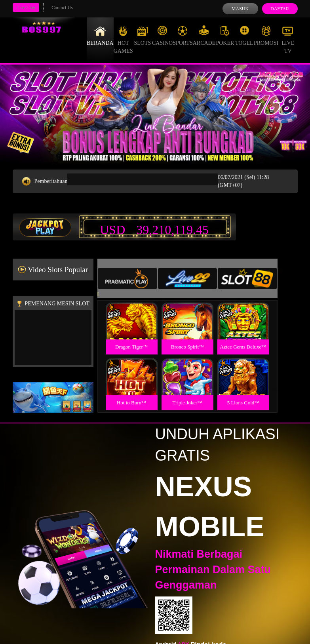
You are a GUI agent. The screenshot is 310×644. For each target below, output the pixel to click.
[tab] (127, 278)
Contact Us (62, 8)
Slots (142, 36)
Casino (162, 36)
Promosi (266, 36)
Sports (183, 36)
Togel (244, 36)
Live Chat (26, 8)
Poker (225, 36)
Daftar (280, 9)
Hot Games (123, 40)
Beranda (100, 36)
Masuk (240, 9)
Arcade (204, 36)
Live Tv (288, 40)
